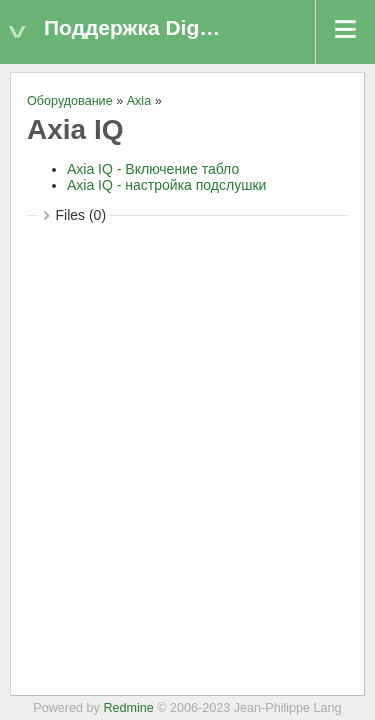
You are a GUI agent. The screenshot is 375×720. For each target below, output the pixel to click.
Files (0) (81, 215)
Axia (139, 101)
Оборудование (70, 101)
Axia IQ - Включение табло (153, 169)
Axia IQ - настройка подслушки (166, 185)
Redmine (128, 708)
